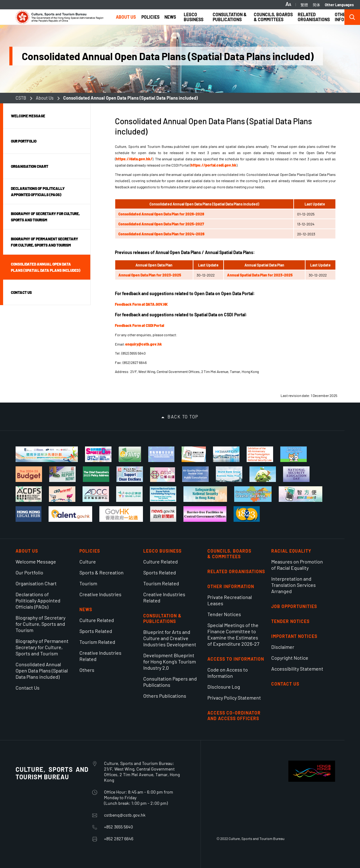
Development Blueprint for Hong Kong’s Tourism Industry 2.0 (170, 661)
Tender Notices (224, 614)
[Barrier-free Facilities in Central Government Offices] (205, 514)
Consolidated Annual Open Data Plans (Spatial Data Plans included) (42, 670)
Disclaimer (283, 647)
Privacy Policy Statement (234, 698)
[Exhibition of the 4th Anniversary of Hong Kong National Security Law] (260, 454)
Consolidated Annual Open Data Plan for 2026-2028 (161, 214)
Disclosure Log (224, 687)
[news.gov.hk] (163, 514)
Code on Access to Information (228, 673)
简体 (316, 5)
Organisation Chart (36, 583)
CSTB (21, 98)
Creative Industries (100, 594)
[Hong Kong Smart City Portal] (226, 454)
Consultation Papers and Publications (170, 682)
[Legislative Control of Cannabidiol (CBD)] (62, 494)
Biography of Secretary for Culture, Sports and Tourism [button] (45, 217)
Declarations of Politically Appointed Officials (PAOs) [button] (38, 191)
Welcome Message (36, 561)
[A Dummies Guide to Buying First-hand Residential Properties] (294, 454)
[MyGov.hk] (121, 514)
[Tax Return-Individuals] (130, 454)
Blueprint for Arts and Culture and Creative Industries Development (170, 638)
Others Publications (165, 696)
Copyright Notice (290, 658)
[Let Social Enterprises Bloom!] (263, 474)
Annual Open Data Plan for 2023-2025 (150, 275)
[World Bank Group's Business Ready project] (229, 474)
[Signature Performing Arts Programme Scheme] (161, 454)
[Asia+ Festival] (163, 475)
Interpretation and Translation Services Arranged (294, 585)
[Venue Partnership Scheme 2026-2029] (194, 454)
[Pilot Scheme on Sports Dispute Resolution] (47, 454)
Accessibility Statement (297, 669)
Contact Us (28, 688)
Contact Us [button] (21, 292)
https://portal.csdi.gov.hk (213, 165)
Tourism (88, 583)
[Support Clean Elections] (130, 474)
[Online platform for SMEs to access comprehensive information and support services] (129, 494)
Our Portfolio (29, 572)
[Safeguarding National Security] (205, 494)
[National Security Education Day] (296, 474)
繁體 (304, 5)
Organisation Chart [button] (30, 166)
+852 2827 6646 (119, 839)
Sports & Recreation (102, 572)
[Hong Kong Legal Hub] (28, 514)
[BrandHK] (312, 780)
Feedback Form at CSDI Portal (140, 325)
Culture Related (97, 620)
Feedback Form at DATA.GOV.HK (141, 304)
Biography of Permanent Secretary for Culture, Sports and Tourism (42, 647)
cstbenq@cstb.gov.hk (125, 815)
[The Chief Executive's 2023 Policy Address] (96, 474)
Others (87, 670)
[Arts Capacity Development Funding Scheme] (29, 494)
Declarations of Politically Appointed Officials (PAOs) (38, 600)
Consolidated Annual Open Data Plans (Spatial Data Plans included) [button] (46, 267)
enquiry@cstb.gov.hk (144, 344)
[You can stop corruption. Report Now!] (62, 474)
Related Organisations (236, 571)
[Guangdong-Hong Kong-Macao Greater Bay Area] (253, 494)
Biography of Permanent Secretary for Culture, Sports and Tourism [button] (45, 242)
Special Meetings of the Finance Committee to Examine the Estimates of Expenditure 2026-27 (233, 634)
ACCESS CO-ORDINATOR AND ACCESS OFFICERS (234, 716)
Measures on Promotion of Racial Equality (297, 565)
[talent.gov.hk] (70, 514)
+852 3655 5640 (118, 827)
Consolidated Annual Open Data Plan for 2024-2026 (161, 234)
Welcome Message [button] (28, 116)
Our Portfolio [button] (24, 141)
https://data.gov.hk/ (134, 159)
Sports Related (96, 631)
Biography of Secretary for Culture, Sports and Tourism (40, 624)
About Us (45, 98)
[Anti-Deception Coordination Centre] (96, 494)
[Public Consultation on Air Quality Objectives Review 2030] (195, 474)
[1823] (247, 514)
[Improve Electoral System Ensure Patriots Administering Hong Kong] (163, 494)
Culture (88, 561)
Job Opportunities (294, 606)
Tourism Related (97, 642)
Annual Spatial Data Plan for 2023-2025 (260, 275)
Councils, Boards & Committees (229, 554)
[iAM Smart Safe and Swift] (301, 494)
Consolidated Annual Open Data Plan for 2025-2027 (161, 224)
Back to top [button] (183, 417)
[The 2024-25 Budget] (29, 474)
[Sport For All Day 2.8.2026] (98, 454)
